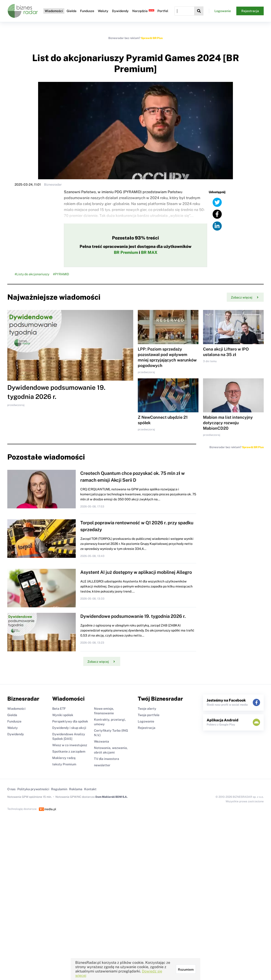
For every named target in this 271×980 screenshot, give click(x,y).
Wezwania (102, 741)
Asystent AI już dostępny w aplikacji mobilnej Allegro (136, 572)
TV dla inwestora (107, 759)
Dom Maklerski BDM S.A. (111, 797)
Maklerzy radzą (64, 758)
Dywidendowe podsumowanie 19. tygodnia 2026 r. (133, 616)
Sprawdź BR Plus (152, 38)
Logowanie (223, 11)
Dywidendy (120, 11)
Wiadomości (54, 11)
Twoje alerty (147, 709)
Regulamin (59, 789)
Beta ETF (59, 709)
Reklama (76, 789)
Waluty (103, 11)
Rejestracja (250, 11)
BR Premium (126, 252)
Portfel (163, 11)
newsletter (102, 765)
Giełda (72, 11)
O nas (11, 789)
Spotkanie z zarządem (69, 751)
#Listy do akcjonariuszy (32, 274)
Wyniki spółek (63, 715)
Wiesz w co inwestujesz (70, 745)
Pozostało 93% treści (135, 238)
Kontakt (90, 789)
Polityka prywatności (33, 789)
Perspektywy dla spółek (70, 721)
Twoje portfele (149, 715)
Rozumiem (186, 970)
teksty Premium (64, 764)
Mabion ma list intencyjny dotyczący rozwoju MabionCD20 (228, 423)
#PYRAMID (61, 274)
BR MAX (149, 252)
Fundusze (87, 11)
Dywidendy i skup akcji (69, 728)
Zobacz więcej (245, 297)
